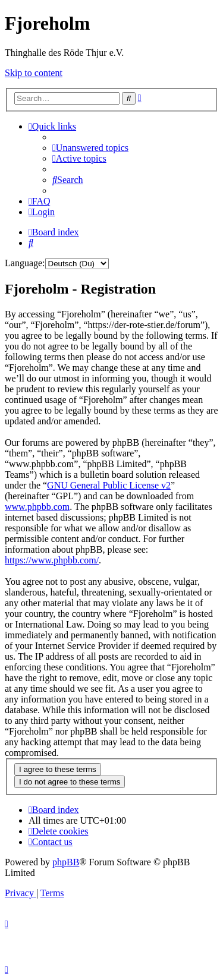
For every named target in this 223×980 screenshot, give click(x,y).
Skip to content (34, 73)
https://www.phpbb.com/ (52, 560)
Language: (25, 263)
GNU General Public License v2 (109, 485)
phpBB (66, 862)
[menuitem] (90, 148)
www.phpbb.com (37, 507)
